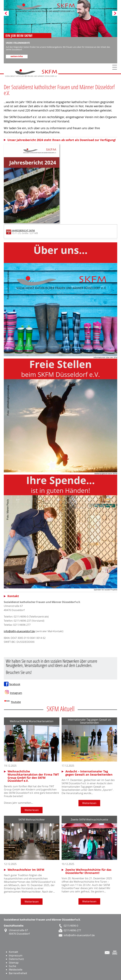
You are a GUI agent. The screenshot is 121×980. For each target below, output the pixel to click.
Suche (12, 966)
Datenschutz (16, 959)
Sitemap (14, 963)
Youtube (16, 702)
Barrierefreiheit (18, 973)
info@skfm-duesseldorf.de (19, 631)
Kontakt (13, 952)
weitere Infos (17, 56)
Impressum (16, 955)
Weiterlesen (32, 810)
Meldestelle (16, 970)
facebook (15, 684)
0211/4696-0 (71, 926)
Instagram (16, 693)
